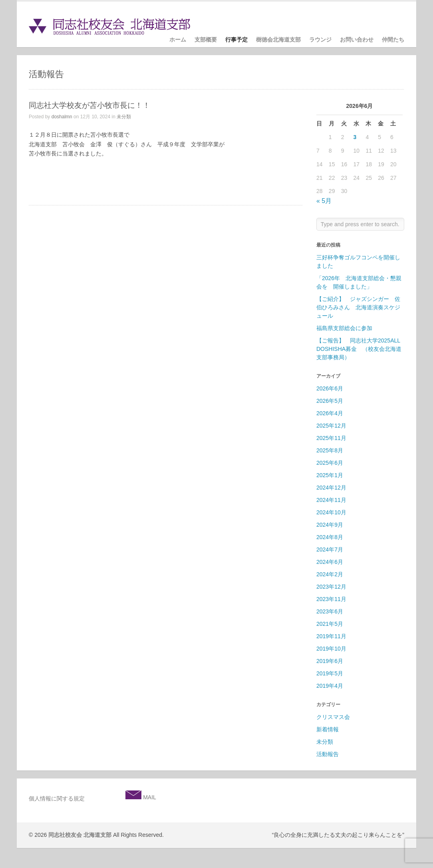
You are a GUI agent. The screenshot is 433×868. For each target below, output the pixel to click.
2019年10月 (331, 649)
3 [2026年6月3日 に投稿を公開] (355, 137)
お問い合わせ (357, 40)
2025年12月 (331, 426)
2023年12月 (331, 587)
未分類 (124, 117)
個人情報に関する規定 (57, 798)
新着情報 (328, 729)
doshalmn (62, 117)
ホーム (178, 40)
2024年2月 (330, 574)
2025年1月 (330, 475)
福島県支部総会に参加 (347, 328)
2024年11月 (331, 500)
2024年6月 (330, 562)
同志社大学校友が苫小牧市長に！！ (89, 105)
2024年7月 (330, 549)
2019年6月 (330, 661)
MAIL (149, 797)
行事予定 (236, 40)
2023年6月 (330, 611)
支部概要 (206, 40)
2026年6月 (330, 388)
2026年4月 (330, 413)
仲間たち (393, 40)
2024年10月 (331, 512)
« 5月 (324, 201)
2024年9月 (330, 525)
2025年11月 (331, 438)
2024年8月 (330, 537)
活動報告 (328, 754)
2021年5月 (330, 624)
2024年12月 (331, 488)
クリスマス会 (333, 717)
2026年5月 (330, 401)
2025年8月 (330, 450)
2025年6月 (330, 463)
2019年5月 (330, 673)
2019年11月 (331, 636)
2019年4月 (330, 686)
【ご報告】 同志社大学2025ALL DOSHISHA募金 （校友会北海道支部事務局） (359, 349)
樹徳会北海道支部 (278, 40)
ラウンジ (320, 40)
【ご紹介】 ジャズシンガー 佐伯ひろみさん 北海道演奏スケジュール (358, 307)
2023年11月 (331, 599)
